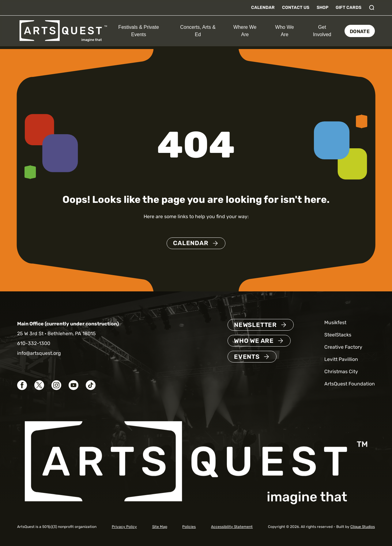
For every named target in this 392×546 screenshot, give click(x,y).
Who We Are (285, 31)
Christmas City (341, 372)
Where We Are (245, 31)
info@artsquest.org (39, 353)
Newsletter (255, 325)
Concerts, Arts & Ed (198, 31)
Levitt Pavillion (341, 359)
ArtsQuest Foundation (350, 384)
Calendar (263, 8)
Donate (360, 31)
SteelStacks (338, 335)
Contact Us (296, 8)
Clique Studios (363, 527)
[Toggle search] (372, 8)
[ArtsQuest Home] (63, 30)
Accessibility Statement (232, 527)
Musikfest (335, 322)
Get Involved (322, 31)
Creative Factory (343, 347)
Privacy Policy (124, 527)
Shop (322, 8)
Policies (189, 527)
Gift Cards (349, 8)
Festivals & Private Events (138, 31)
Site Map (160, 527)
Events (247, 357)
